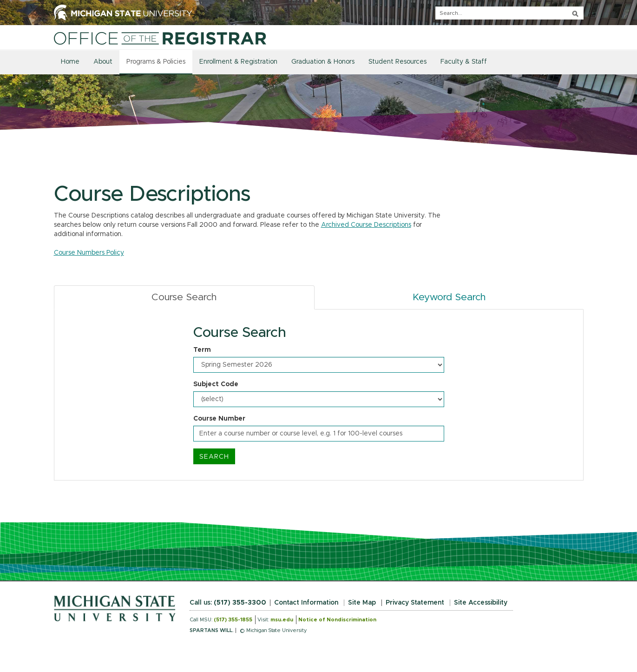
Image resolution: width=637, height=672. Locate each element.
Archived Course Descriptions (366, 225)
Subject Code (216, 384)
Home (70, 62)
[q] (509, 13)
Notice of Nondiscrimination (337, 620)
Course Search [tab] (184, 297)
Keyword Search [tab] (449, 297)
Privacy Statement (415, 603)
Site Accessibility (481, 603)
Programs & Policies (156, 62)
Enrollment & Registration (238, 62)
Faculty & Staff (464, 62)
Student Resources (397, 62)
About (103, 62)
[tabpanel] (319, 395)
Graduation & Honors (323, 62)
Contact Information (306, 603)
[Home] (160, 38)
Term (202, 350)
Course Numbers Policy (89, 253)
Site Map (362, 603)
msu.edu (282, 620)
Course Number (219, 419)
